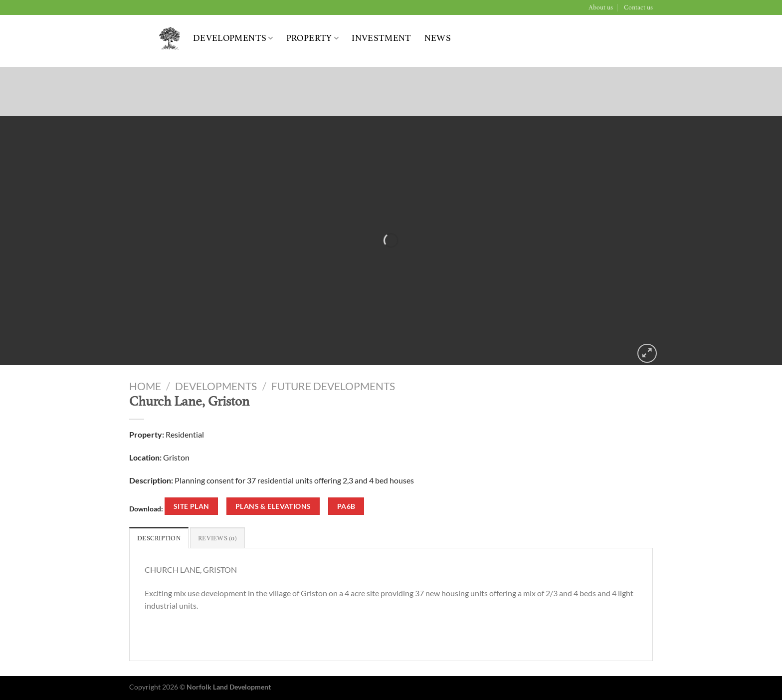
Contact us (638, 7)
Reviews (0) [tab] (217, 538)
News (438, 38)
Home (145, 386)
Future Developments (333, 386)
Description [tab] (159, 538)
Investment (382, 38)
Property (312, 38)
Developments (233, 38)
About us (601, 7)
